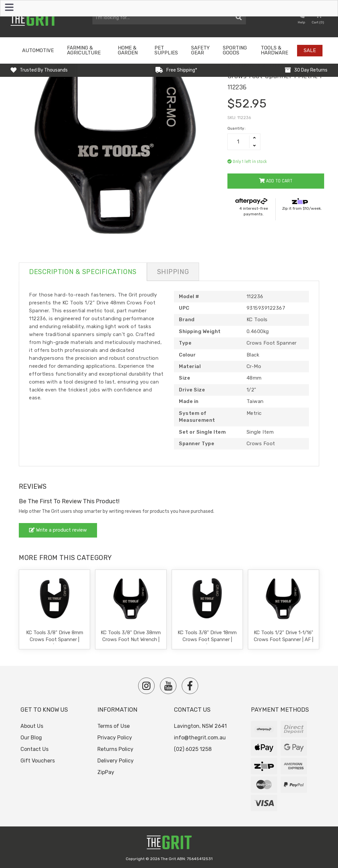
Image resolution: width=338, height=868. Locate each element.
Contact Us (34, 749)
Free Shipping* (182, 70)
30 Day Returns (311, 70)
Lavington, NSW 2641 (200, 726)
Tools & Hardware (274, 50)
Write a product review (58, 530)
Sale (310, 50)
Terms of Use (114, 726)
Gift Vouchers (38, 761)
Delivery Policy (116, 761)
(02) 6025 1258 (193, 749)
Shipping (173, 272)
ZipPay (106, 772)
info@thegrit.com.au (200, 738)
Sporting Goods (235, 50)
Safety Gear (200, 50)
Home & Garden (128, 50)
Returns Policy (115, 749)
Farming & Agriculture (84, 50)
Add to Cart (276, 181)
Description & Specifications (83, 272)
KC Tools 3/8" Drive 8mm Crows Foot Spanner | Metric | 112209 (55, 639)
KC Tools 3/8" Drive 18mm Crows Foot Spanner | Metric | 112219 (207, 639)
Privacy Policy (115, 738)
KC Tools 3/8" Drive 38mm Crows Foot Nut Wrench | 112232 (131, 639)
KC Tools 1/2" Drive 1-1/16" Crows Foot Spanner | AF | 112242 (284, 639)
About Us (32, 726)
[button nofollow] (301, 19)
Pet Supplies (166, 50)
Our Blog (31, 738)
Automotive (38, 50)
